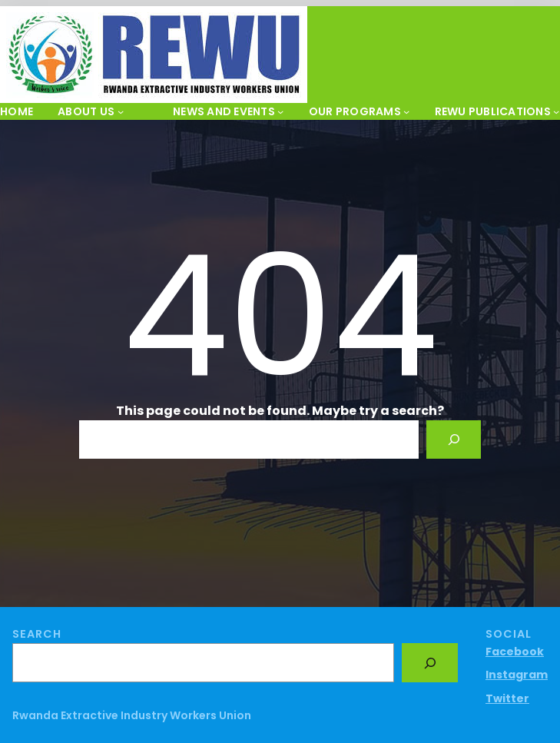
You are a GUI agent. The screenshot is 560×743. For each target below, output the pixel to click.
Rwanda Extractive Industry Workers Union (132, 715)
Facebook (515, 652)
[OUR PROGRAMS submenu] (406, 111)
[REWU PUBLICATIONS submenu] (556, 111)
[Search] (454, 439)
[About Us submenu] (121, 111)
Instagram (517, 675)
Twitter (507, 698)
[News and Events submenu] (280, 111)
